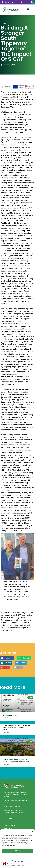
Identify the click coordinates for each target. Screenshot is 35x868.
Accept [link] (18, 851)
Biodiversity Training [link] (11, 717)
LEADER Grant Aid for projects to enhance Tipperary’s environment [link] (16, 762)
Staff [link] (5, 825)
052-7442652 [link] (8, 808)
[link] (33, 2)
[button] (32, 832)
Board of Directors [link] (10, 827)
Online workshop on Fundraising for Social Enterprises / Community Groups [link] (16, 729)
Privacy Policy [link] (21, 866)
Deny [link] (17, 856)
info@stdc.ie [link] (18, 808)
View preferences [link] (17, 861)
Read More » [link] (7, 720)
